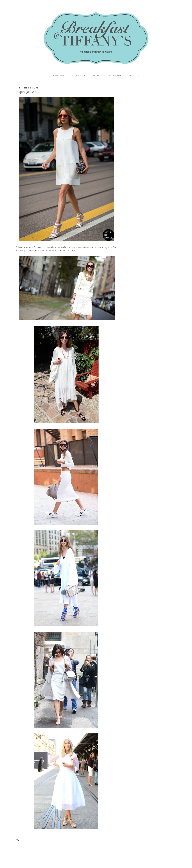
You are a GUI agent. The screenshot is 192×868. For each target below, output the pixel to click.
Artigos (97, 75)
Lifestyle (134, 75)
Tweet (19, 840)
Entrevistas (78, 75)
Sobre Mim (58, 75)
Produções (115, 75)
